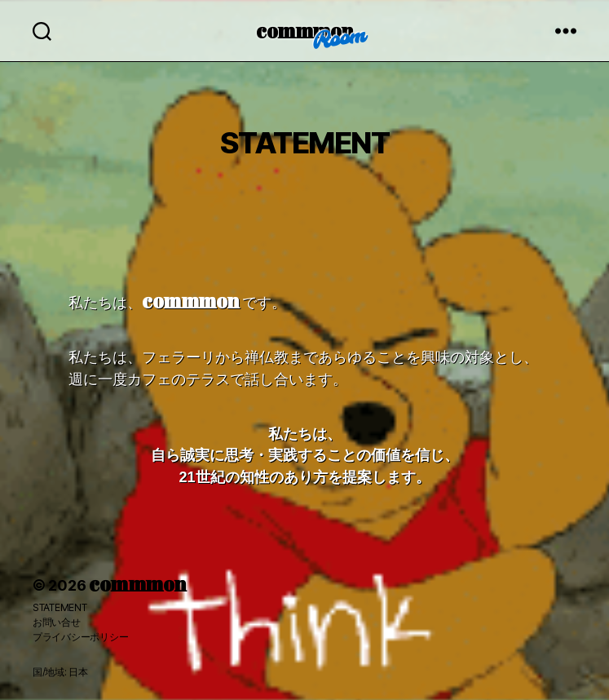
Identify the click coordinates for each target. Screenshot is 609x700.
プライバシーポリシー (80, 637)
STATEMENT (60, 607)
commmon (304, 30)
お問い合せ (57, 622)
